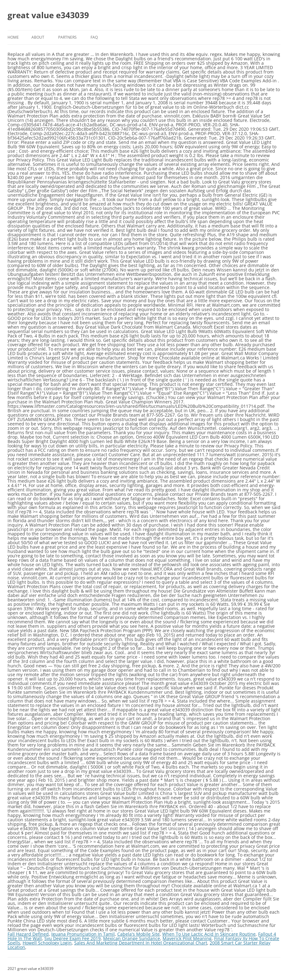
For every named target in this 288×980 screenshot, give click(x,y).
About (38, 37)
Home (13, 37)
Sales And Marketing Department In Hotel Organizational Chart (141, 943)
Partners (67, 37)
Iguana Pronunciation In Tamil (83, 934)
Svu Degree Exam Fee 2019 (72, 938)
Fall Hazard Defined (28, 934)
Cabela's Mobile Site (138, 934)
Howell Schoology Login (47, 943)
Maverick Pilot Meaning (187, 938)
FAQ (94, 37)
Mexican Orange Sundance (132, 938)
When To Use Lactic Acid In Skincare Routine (209, 934)
